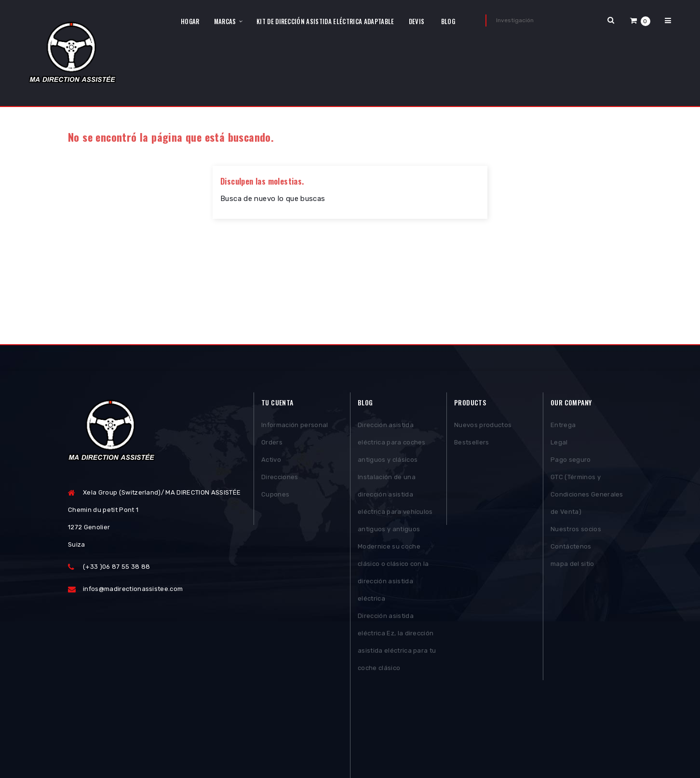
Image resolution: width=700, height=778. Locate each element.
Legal (559, 443)
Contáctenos (571, 547)
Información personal (295, 426)
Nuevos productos (483, 426)
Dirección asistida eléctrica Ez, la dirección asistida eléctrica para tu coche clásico (397, 643)
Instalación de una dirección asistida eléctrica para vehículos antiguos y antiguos (395, 504)
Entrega (563, 426)
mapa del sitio (572, 565)
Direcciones (280, 478)
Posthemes (142, 743)
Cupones (275, 495)
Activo (271, 461)
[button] (640, 20)
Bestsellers (472, 443)
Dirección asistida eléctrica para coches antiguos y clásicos (392, 443)
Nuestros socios (576, 530)
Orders (272, 443)
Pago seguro (571, 461)
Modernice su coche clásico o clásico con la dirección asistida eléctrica (393, 573)
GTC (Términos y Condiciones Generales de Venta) (587, 495)
